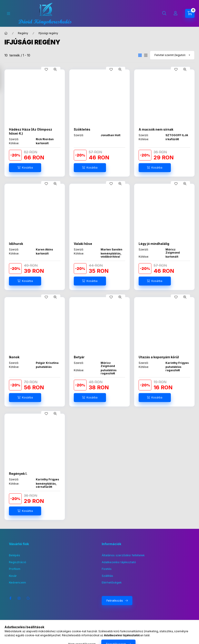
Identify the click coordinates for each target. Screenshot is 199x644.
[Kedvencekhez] (46, 69)
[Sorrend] (172, 55)
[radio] (146, 55)
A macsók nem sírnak (156, 129)
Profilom (15, 569)
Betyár (79, 357)
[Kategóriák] (8, 14)
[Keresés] (164, 13)
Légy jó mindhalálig (154, 244)
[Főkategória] (6, 33)
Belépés (15, 555)
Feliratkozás (115, 600)
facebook (10, 598)
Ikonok (14, 357)
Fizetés (107, 569)
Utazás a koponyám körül (159, 357)
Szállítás (107, 576)
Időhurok (16, 244)
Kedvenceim (17, 582)
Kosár (13, 576)
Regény (23, 33)
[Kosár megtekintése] (190, 13)
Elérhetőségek (112, 582)
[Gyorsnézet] (55, 69)
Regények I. (18, 474)
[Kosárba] (25, 168)
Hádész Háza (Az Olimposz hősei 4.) (31, 131)
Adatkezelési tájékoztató (119, 562)
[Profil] (176, 13)
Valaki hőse (83, 244)
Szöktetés (82, 129)
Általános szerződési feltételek (123, 555)
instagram (19, 598)
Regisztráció (18, 562)
